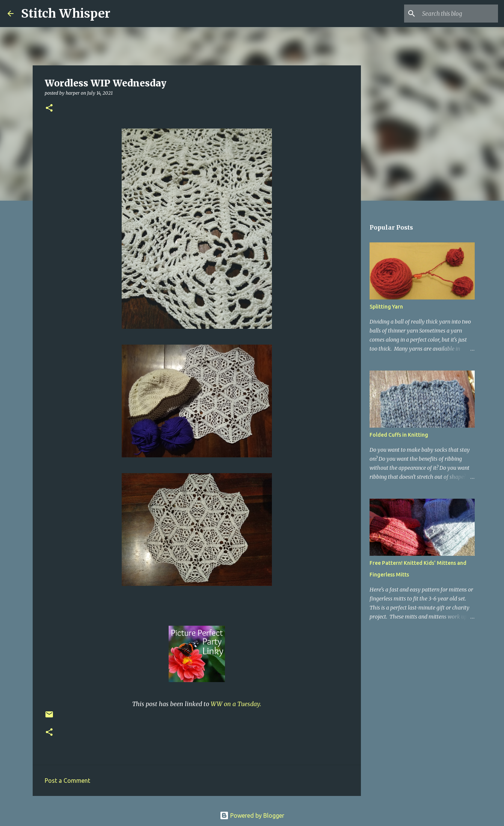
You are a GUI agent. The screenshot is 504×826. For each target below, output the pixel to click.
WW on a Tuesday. (236, 704)
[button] (49, 108)
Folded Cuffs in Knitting (399, 435)
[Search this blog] (459, 14)
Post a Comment (67, 781)
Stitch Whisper (66, 14)
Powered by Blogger (252, 815)
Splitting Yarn (386, 307)
